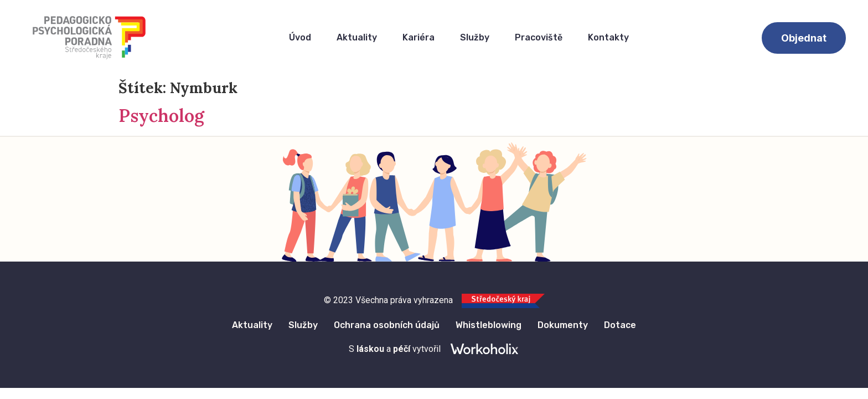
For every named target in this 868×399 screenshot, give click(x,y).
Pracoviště (539, 37)
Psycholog (161, 116)
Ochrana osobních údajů (387, 325)
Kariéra (418, 37)
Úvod (300, 37)
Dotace (622, 325)
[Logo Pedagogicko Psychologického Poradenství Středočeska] (89, 38)
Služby (475, 37)
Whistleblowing (489, 325)
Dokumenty (564, 325)
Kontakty (608, 37)
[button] (804, 38)
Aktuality (357, 37)
